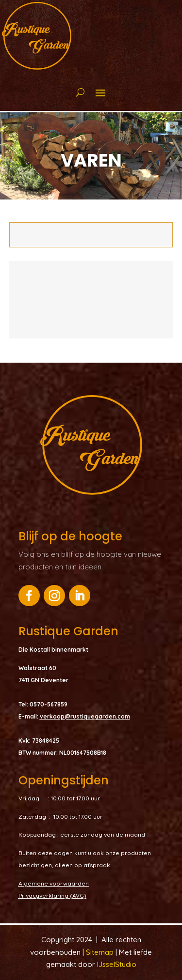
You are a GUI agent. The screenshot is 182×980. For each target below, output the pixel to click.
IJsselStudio (117, 964)
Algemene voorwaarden (54, 883)
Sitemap (101, 952)
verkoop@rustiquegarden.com (85, 716)
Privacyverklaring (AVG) (52, 896)
